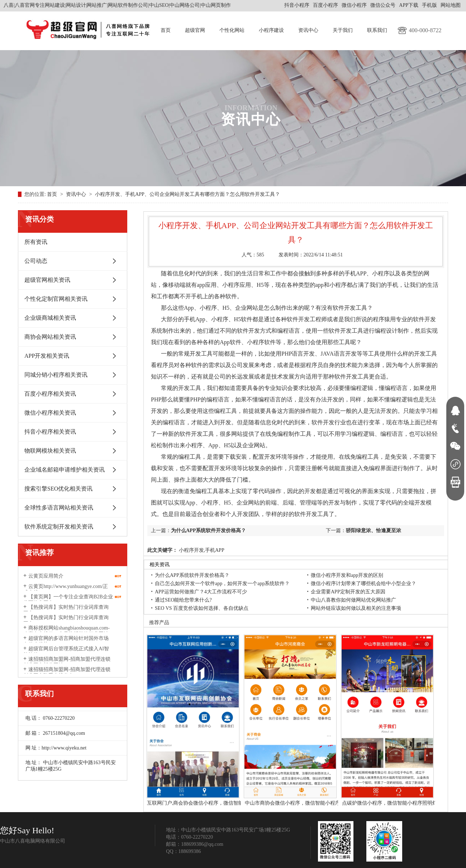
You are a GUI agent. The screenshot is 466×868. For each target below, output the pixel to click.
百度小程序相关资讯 (50, 394)
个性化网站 (232, 30)
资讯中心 (308, 30)
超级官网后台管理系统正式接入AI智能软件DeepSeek (66, 652)
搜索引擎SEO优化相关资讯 (58, 489)
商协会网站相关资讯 (50, 337)
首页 (166, 30)
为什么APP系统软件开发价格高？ (208, 531)
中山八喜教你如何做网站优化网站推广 (353, 600)
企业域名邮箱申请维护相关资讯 (65, 470)
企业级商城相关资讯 (50, 318)
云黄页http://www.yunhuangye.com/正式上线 (66, 589)
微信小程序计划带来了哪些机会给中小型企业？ (363, 584)
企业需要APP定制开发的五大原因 (348, 592)
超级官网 (195, 30)
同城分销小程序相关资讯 (56, 375)
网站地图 (451, 5)
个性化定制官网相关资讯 (56, 299)
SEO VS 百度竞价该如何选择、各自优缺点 (202, 608)
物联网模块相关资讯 (50, 451)
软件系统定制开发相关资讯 (59, 527)
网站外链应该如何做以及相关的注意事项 (356, 608)
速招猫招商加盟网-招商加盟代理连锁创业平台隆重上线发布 (67, 672)
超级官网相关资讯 (47, 280)
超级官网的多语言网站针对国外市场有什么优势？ (66, 641)
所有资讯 (36, 242)
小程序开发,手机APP (201, 550)
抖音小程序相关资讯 (50, 432)
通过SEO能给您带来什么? (183, 600)
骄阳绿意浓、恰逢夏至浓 (374, 531)
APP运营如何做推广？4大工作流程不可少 (201, 592)
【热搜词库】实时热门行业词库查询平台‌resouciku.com (66, 621)
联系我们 (377, 30)
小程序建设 (271, 30)
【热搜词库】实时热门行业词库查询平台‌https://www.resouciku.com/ (66, 610)
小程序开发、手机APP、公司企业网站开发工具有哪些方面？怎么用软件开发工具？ (187, 194)
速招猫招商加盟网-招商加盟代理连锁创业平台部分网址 (67, 662)
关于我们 (343, 30)
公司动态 (36, 261)
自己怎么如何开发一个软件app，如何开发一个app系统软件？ (222, 584)
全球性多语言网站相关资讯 (59, 508)
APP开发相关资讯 (47, 356)
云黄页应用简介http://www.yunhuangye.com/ (53, 579)
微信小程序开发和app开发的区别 (347, 575)
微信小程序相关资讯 (50, 413)
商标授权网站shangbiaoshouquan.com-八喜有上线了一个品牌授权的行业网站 (66, 631)
